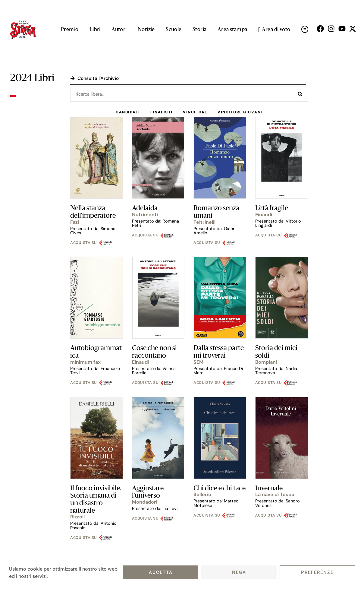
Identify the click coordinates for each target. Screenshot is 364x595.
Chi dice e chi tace (220, 489)
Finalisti (161, 112)
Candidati (127, 112)
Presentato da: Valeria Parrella (154, 371)
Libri (95, 30)
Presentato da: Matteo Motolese (216, 504)
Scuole (174, 30)
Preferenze (317, 572)
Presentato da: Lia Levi (155, 509)
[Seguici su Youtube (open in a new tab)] (342, 29)
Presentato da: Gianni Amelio (215, 231)
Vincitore (195, 112)
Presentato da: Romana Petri (155, 224)
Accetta (161, 572)
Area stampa (232, 30)
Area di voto (274, 30)
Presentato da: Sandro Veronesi (278, 504)
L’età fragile (272, 209)
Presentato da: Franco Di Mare (218, 371)
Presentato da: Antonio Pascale (93, 526)
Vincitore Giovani (241, 112)
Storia (199, 30)
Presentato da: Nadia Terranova (276, 371)
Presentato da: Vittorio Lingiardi (278, 224)
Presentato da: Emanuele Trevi (95, 371)
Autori (119, 30)
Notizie (146, 30)
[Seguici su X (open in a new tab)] (353, 29)
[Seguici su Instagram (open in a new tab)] (331, 29)
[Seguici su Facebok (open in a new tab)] (320, 29)
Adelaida (145, 209)
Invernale (269, 489)
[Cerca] (300, 94)
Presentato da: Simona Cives (93, 231)
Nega (239, 572)
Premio (70, 30)
